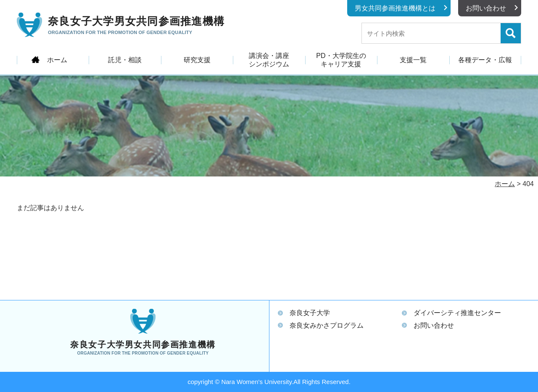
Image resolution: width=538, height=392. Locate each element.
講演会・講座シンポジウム (269, 60)
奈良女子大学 (310, 313)
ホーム (57, 60)
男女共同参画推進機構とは (395, 8)
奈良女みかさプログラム (327, 325)
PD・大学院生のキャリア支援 (341, 60)
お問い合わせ (486, 8)
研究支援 (197, 60)
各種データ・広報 (485, 60)
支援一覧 (413, 60)
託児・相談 (125, 60)
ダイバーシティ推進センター (457, 313)
